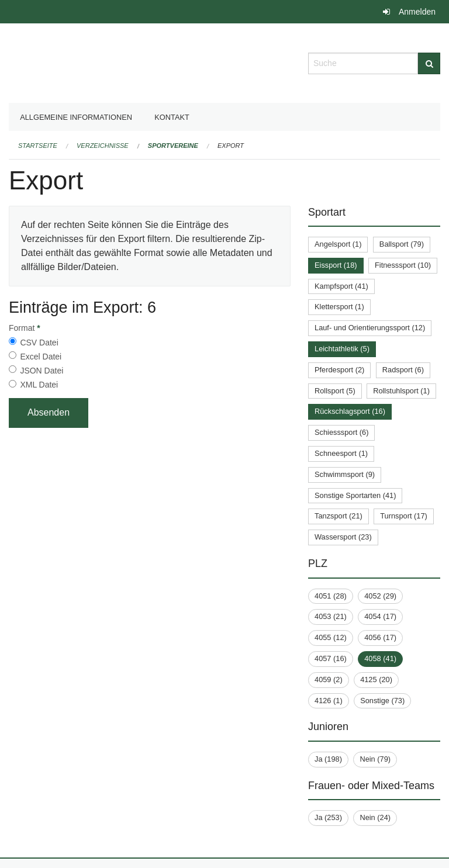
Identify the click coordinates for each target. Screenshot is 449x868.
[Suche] (429, 63)
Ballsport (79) (402, 244)
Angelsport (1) (338, 244)
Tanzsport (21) (339, 516)
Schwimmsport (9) (345, 474)
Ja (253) (328, 817)
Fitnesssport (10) (403, 265)
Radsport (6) (403, 370)
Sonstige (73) (382, 701)
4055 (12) (331, 637)
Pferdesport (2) (339, 370)
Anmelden (417, 12)
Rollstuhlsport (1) (401, 391)
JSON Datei (42, 371)
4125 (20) (376, 679)
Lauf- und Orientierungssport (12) (370, 328)
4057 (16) (331, 658)
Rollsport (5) (335, 391)
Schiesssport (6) (341, 432)
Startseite (38, 146)
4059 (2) (329, 679)
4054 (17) (380, 616)
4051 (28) (331, 596)
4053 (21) (331, 616)
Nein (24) (375, 817)
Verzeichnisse (103, 146)
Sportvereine (173, 146)
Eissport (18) (336, 265)
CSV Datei (39, 343)
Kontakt (172, 117)
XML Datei (39, 385)
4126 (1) (329, 701)
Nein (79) (375, 759)
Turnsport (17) (404, 516)
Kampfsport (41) (341, 286)
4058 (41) (380, 658)
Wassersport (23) (343, 537)
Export (231, 146)
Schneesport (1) (341, 453)
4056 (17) (380, 637)
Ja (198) (328, 759)
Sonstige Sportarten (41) (355, 495)
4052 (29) (380, 596)
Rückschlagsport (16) (350, 411)
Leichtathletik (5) (342, 349)
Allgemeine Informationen (76, 117)
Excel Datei (41, 357)
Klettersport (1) (339, 307)
